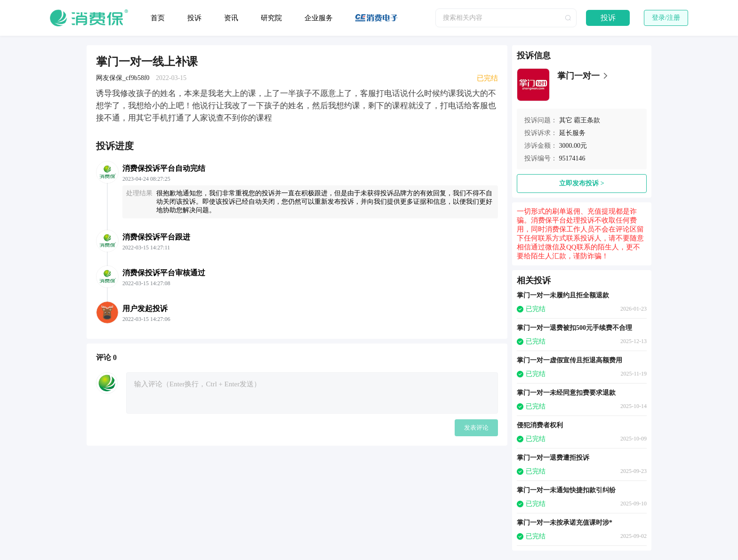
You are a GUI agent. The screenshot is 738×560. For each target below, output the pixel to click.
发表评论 (476, 428)
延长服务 (572, 133)
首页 (158, 18)
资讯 (231, 18)
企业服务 (319, 18)
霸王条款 (587, 120)
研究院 (271, 18)
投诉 (194, 18)
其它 (566, 120)
